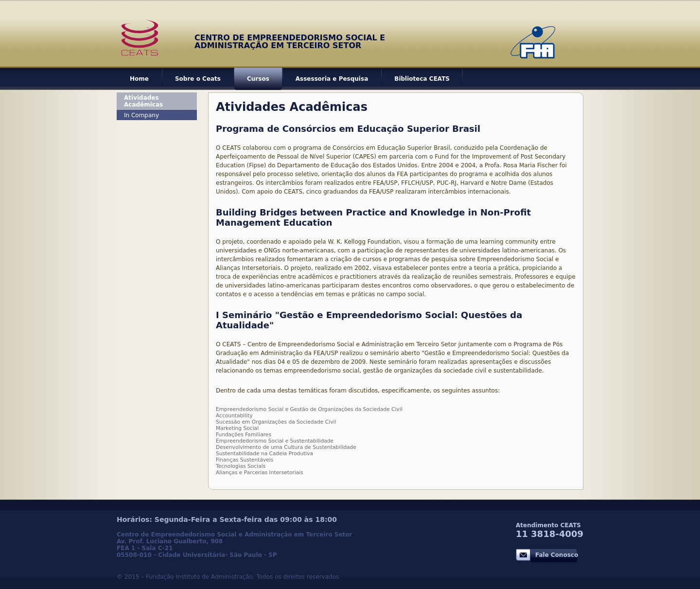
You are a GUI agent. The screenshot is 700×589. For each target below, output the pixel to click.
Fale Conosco (557, 555)
